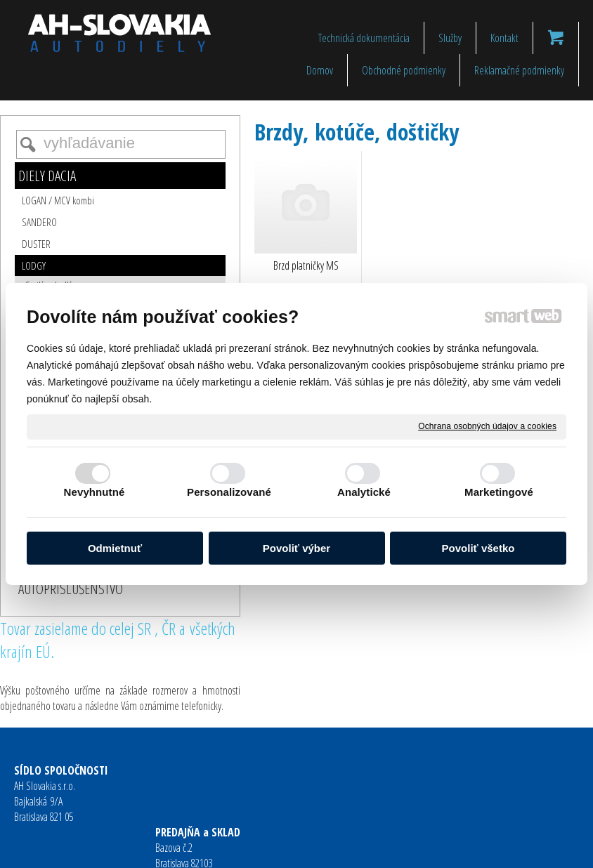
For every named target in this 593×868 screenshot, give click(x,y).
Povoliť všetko (478, 548)
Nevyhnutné (95, 492)
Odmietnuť (115, 548)
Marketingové (499, 492)
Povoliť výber (296, 548)
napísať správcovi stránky (274, 848)
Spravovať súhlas (514, 848)
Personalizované (229, 492)
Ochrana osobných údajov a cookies (487, 426)
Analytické (364, 492)
